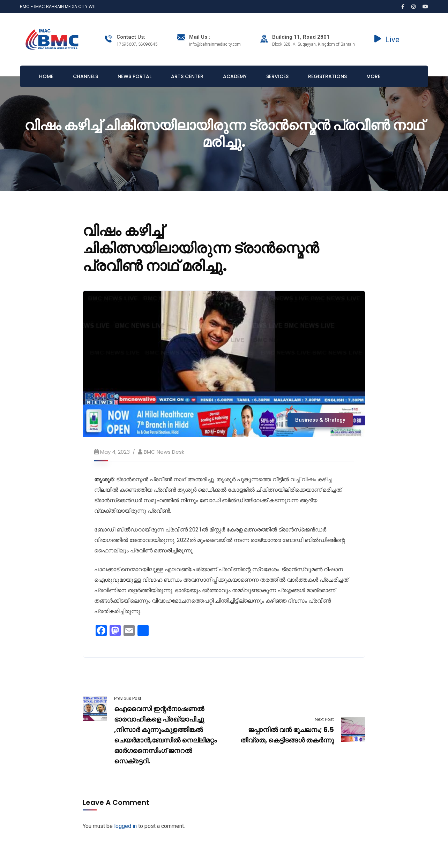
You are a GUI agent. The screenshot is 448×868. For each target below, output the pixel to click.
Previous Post (128, 698)
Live (387, 40)
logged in (125, 826)
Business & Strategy (320, 420)
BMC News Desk (164, 452)
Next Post (324, 719)
